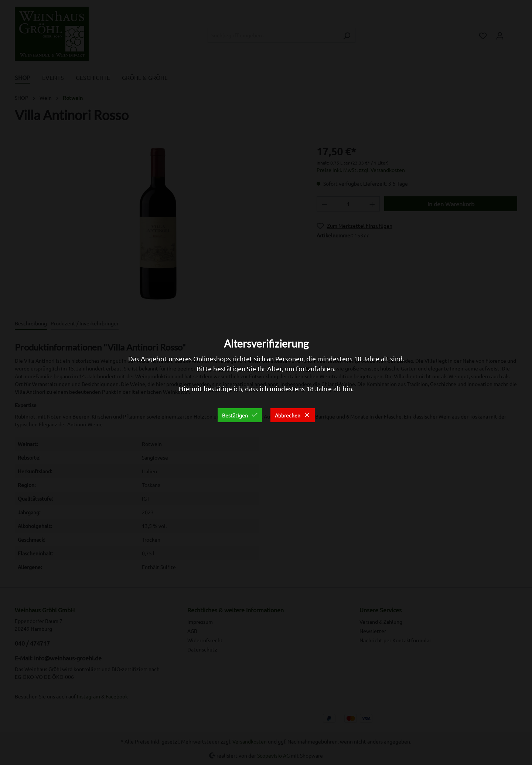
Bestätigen (240, 415)
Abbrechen (293, 415)
